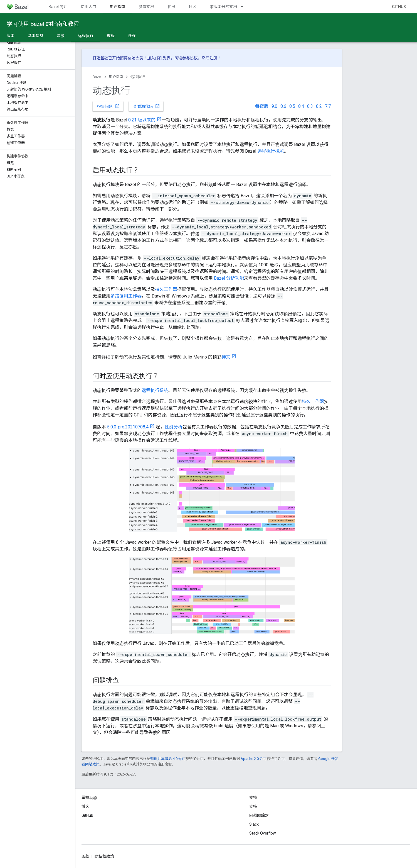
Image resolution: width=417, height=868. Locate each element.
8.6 (283, 106)
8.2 (319, 106)
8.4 (301, 106)
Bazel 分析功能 (229, 278)
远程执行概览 (271, 151)
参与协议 (190, 58)
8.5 (292, 106)
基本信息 (36, 36)
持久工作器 (166, 289)
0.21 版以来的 (142, 120)
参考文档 (146, 7)
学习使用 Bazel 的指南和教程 (43, 24)
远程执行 (138, 77)
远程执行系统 (155, 390)
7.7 (328, 106)
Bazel (97, 77)
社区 (193, 7)
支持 (253, 806)
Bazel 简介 (58, 7)
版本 (11, 36)
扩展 (171, 7)
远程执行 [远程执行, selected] (86, 36)
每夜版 (262, 106)
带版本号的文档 (223, 7)
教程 (111, 36)
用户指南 (116, 77)
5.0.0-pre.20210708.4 (128, 427)
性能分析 (174, 427)
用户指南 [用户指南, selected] (117, 7)
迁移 (132, 36)
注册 (213, 58)
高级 (61, 36)
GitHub (399, 7)
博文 (226, 357)
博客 (85, 806)
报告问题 (108, 106)
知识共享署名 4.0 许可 (168, 759)
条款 (85, 856)
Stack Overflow (263, 833)
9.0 (274, 106)
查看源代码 (147, 106)
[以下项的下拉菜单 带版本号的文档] (245, 7)
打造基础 (100, 58)
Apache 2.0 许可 (254, 759)
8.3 (310, 106)
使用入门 (88, 7)
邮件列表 (163, 58)
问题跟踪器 (259, 815)
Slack (254, 824)
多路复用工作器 (126, 296)
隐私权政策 (104, 856)
